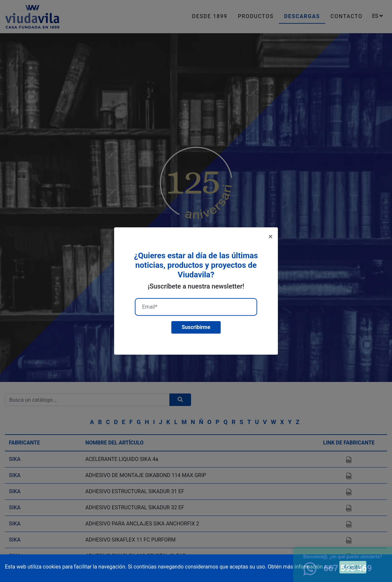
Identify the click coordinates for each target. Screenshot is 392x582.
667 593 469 (338, 568)
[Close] (270, 237)
